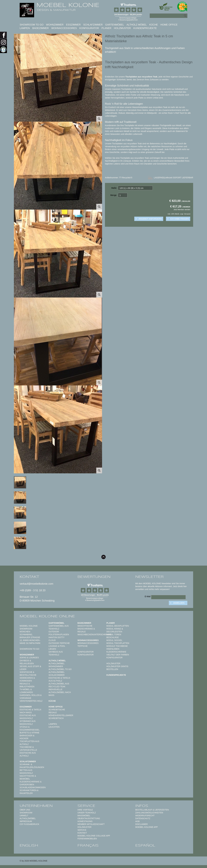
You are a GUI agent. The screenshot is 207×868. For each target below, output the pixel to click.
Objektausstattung (89, 818)
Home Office (169, 25)
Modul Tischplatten (118, 643)
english (29, 845)
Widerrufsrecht (145, 816)
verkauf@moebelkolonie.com (36, 584)
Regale (53, 712)
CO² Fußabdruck (29, 824)
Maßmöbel (84, 816)
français (88, 845)
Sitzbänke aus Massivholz (28, 723)
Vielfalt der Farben (118, 655)
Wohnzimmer (55, 25)
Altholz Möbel (137, 25)
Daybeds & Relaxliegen (27, 662)
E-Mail (148, 596)
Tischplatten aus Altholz (29, 743)
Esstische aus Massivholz (28, 717)
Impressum (26, 821)
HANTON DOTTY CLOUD (57, 639)
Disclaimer (142, 824)
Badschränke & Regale (86, 630)
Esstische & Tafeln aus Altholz (59, 679)
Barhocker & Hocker (27, 737)
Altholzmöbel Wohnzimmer (57, 665)
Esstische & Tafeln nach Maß (30, 711)
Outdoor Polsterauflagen (59, 633)
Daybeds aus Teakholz (56, 653)
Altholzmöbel (28, 818)
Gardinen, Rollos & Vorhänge (31, 697)
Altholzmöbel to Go (60, 669)
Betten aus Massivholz (26, 772)
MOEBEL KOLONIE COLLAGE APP (94, 836)
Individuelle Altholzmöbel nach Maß (60, 692)
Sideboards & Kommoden (27, 679)
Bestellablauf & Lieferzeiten (152, 810)
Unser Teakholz (87, 813)
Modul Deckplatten (118, 626)
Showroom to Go (32, 25)
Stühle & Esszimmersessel (30, 728)
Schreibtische (57, 710)
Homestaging (85, 821)
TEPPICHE (83, 646)
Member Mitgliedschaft (91, 824)
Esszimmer (73, 25)
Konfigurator (89, 28)
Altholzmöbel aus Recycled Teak (59, 685)
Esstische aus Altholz (28, 754)
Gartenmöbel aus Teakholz (59, 627)
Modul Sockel (114, 640)
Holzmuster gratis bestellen (117, 668)
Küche (154, 25)
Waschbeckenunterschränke (94, 634)
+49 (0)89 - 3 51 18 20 (33, 590)
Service (82, 830)
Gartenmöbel (115, 25)
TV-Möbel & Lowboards (26, 691)
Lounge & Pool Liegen (57, 647)
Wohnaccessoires (64, 28)
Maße (114, 188)
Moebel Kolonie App (147, 827)
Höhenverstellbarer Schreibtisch (61, 717)
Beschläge (113, 637)
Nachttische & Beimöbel (28, 777)
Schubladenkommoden (33, 787)
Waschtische (85, 626)
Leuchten (54, 727)
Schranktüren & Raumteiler (29, 792)
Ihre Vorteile (85, 810)
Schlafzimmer (93, 25)
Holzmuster (122, 28)
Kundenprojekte (145, 28)
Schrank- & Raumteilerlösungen (32, 766)
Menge (113, 195)
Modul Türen (114, 634)
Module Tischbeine (117, 646)
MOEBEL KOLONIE (68, 5)
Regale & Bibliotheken (27, 685)
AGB (137, 821)
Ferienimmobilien (87, 839)
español (145, 845)
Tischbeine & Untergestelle (28, 749)
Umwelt (24, 816)
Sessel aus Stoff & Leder (30, 668)
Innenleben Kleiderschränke (116, 650)
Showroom (26, 813)
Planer (106, 28)
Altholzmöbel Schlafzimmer (57, 674)
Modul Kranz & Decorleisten (115, 630)
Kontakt (82, 833)
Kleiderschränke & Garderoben (31, 783)
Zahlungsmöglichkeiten (149, 813)
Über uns (25, 810)
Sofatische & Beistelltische (28, 674)
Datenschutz (143, 818)
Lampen (25, 28)
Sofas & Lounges (29, 658)
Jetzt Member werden (182, 210)
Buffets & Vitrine (29, 733)
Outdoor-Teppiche (59, 643)
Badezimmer (41, 28)
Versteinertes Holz (31, 701)
